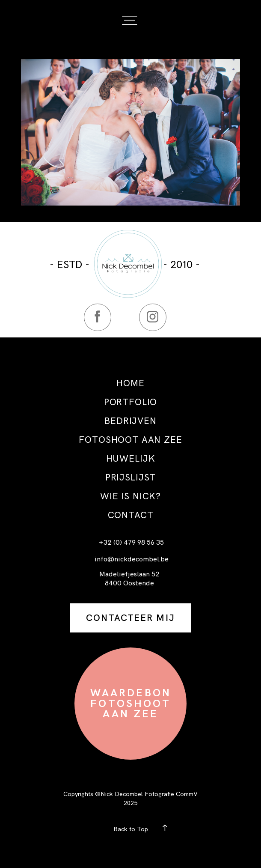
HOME (130, 383)
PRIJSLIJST (130, 477)
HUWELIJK (131, 458)
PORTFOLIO (131, 402)
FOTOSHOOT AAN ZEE (130, 440)
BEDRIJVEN (130, 421)
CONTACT (131, 515)
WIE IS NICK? (130, 496)
